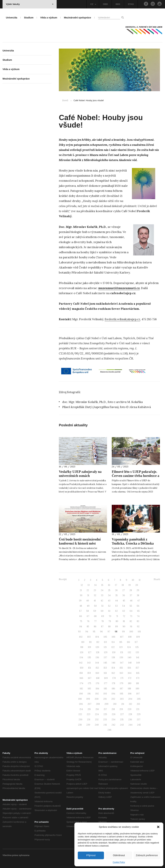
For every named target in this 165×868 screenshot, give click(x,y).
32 (95, 595)
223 (89, 714)
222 (80, 714)
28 (131, 590)
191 (89, 694)
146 (114, 663)
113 (105, 642)
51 (102, 606)
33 (102, 595)
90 (124, 627)
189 (137, 689)
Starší (157, 579)
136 (97, 657)
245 (139, 725)
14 (95, 585)
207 (89, 704)
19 (130, 585)
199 (88, 699)
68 (95, 616)
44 (116, 601)
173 (138, 678)
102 (81, 637)
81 (124, 621)
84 (81, 627)
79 (110, 621)
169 (106, 678)
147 (122, 663)
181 (138, 683)
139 (121, 657)
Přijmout (91, 855)
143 (89, 663)
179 (122, 683)
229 (139, 714)
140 (130, 657)
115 (121, 642)
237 (139, 720)
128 (98, 652)
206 (81, 704)
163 (121, 673)
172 (130, 678)
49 (88, 606)
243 (122, 725)
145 (105, 663)
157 (137, 668)
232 (97, 720)
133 (137, 652)
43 (109, 601)
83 (138, 621)
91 (131, 627)
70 (110, 616)
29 (138, 590)
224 (97, 714)
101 (139, 632)
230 (80, 720)
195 (122, 694)
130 (114, 652)
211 (123, 704)
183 (89, 689)
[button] (158, 827)
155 (121, 668)
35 (116, 595)
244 (130, 725)
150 (82, 668)
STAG (131, 4)
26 (116, 590)
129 (106, 652)
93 (79, 632)
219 (121, 709)
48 (81, 606)
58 (88, 611)
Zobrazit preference (147, 855)
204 (130, 699)
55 (131, 606)
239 (88, 725)
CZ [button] (93, 4)
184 (97, 689)
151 (90, 668)
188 (129, 689)
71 (117, 616)
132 (129, 652)
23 (95, 590)
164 (130, 673)
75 (81, 621)
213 (138, 704)
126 (82, 652)
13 (89, 585)
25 (109, 590)
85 (88, 627)
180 (130, 683)
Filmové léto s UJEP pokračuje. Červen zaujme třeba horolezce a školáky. (135, 476)
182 (81, 689)
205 (139, 699)
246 (109, 730)
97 (109, 632)
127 (90, 652)
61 (109, 611)
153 (105, 668)
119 (89, 647)
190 (81, 694)
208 (98, 704)
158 (81, 673)
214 (81, 709)
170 (114, 678)
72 (124, 616)
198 (80, 699)
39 (80, 601)
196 (130, 694)
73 (131, 616)
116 (128, 642)
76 (88, 621)
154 (113, 668)
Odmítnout (119, 855)
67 (88, 616)
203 (122, 699)
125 (137, 647)
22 (88, 590)
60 (102, 611)
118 (82, 647)
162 (113, 673)
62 (116, 611)
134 (81, 657)
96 (101, 632)
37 (131, 595)
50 (95, 606)
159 (89, 673)
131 (122, 652)
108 (130, 637)
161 (105, 673)
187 (121, 689)
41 (95, 601)
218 (113, 709)
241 (105, 725)
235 (122, 720)
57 (80, 611)
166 (81, 678)
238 (80, 725)
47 (139, 601)
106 (114, 637)
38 (138, 595)
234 (113, 720)
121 (105, 647)
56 (138, 606)
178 (114, 683)
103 (89, 637)
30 (81, 595)
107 (122, 637)
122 (113, 647)
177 (106, 683)
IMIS (118, 4)
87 (102, 627)
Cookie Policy (119, 862)
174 (81, 683)
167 (90, 678)
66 (81, 616)
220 (129, 709)
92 (138, 627)
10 (133, 580)
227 (122, 714)
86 (95, 627)
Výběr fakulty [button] (30, 4)
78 (102, 621)
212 (130, 704)
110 (83, 642)
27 (124, 590)
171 (122, 678)
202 (113, 699)
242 (113, 725)
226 (114, 714)
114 (113, 642)
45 (124, 601)
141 (138, 657)
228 (130, 714)
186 (113, 689)
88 (109, 627)
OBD (105, 4)
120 (97, 647)
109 (138, 637)
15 (102, 585)
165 (138, 673)
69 (103, 616)
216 (97, 709)
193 (105, 694)
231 (89, 720)
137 (105, 657)
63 (124, 611)
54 (124, 606)
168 (98, 678)
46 (131, 601)
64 (131, 611)
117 (136, 642)
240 (97, 725)
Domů (65, 100)
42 (102, 601)
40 (88, 601)
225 (105, 714)
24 (102, 590)
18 (123, 585)
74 (138, 616)
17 (116, 585)
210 (115, 704)
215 (89, 709)
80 (117, 621)
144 (97, 663)
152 (97, 668)
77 (95, 621)
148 (130, 663)
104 (97, 637)
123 (121, 647)
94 (87, 632)
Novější (63, 579)
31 (88, 595)
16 (109, 585)
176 (98, 683)
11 (140, 580)
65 (138, 611)
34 (109, 595)
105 (105, 637)
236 (130, 720)
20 (137, 585)
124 (129, 647)
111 (90, 642)
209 (106, 704)
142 (81, 663)
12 (82, 585)
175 (90, 683)
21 (81, 590)
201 (105, 699)
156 (129, 668)
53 (116, 606)
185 (105, 689)
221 (138, 709)
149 (138, 663)
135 (89, 657)
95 (94, 632)
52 (109, 606)
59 (95, 611)
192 (97, 694)
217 (105, 709)
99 (123, 632)
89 (117, 627)
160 (97, 673)
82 (131, 621)
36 (124, 595)
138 (113, 657)
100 (131, 632)
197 (138, 694)
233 (105, 720)
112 (98, 642)
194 (113, 694)
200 (97, 699)
